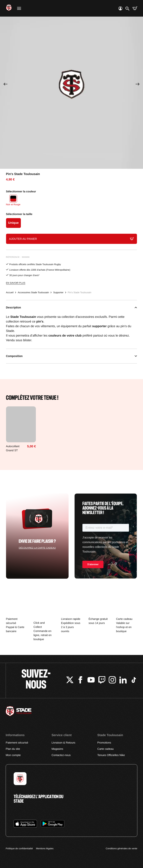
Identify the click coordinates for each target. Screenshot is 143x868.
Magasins (57, 749)
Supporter (58, 292)
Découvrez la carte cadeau (37, 548)
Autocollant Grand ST (13, 448)
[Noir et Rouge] (13, 201)
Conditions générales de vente (122, 848)
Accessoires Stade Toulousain (33, 292)
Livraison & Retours (63, 743)
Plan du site (13, 749)
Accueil (10, 292)
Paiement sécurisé (17, 743)
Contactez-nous (61, 755)
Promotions (104, 743)
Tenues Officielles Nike (111, 755)
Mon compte (13, 755)
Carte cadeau (106, 749)
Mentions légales (45, 848)
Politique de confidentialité (19, 848)
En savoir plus (16, 283)
